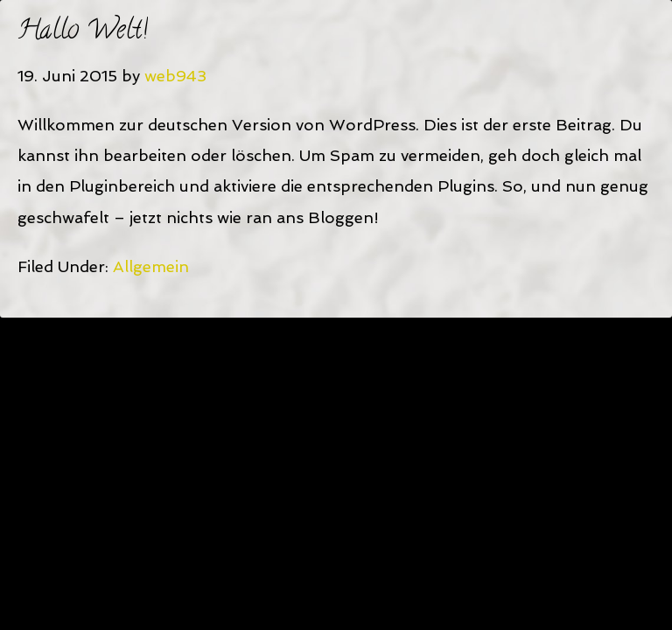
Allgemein (151, 266)
